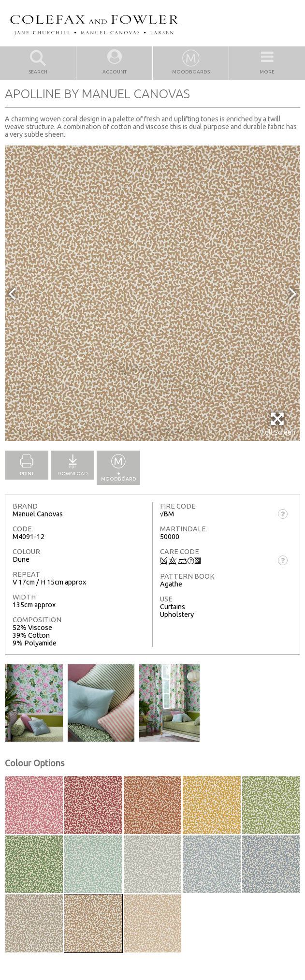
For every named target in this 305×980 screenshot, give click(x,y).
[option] (152, 293)
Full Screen (278, 424)
